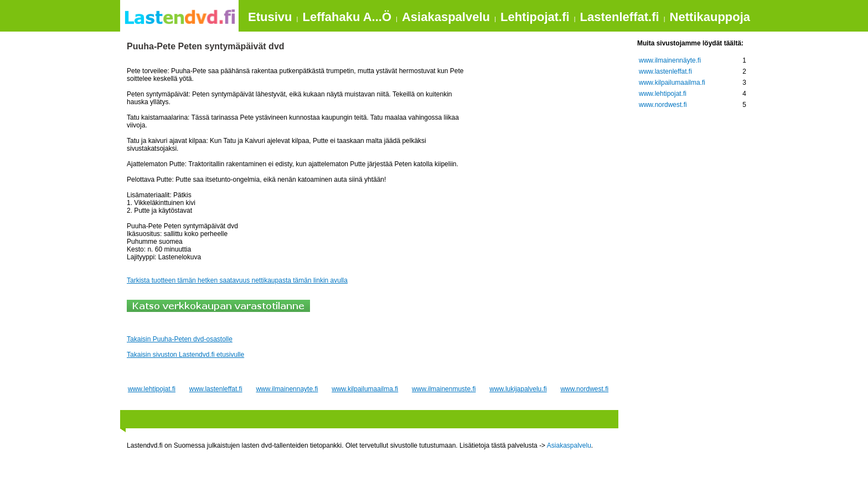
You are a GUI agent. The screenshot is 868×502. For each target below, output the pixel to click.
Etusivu (270, 17)
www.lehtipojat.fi (152, 389)
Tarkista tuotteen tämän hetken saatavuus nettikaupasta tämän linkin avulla (237, 280)
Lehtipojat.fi (535, 17)
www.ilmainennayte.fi (287, 389)
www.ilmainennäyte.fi (670, 60)
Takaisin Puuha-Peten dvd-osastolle (180, 339)
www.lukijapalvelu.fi (518, 389)
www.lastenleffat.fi (216, 389)
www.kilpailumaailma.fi (365, 389)
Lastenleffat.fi (620, 17)
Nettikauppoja (710, 17)
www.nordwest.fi (584, 389)
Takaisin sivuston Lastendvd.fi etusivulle (185, 355)
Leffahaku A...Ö (347, 17)
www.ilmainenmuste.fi (444, 389)
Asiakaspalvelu (446, 17)
